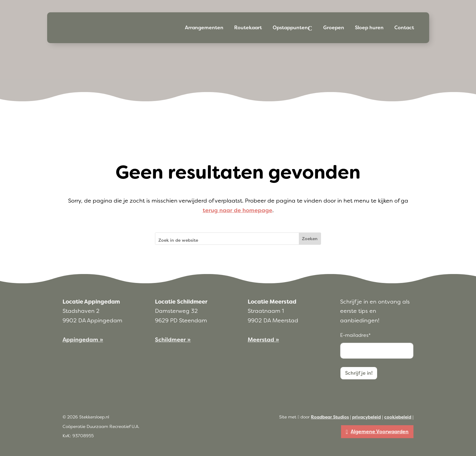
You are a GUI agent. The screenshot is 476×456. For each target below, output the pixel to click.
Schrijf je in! (359, 373)
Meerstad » (263, 340)
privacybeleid (366, 417)
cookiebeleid (398, 417)
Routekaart (248, 28)
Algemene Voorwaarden (380, 432)
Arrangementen (204, 28)
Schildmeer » (173, 340)
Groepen (334, 28)
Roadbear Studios (330, 417)
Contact (404, 28)
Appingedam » (83, 340)
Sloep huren (369, 28)
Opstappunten (290, 28)
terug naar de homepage (238, 210)
